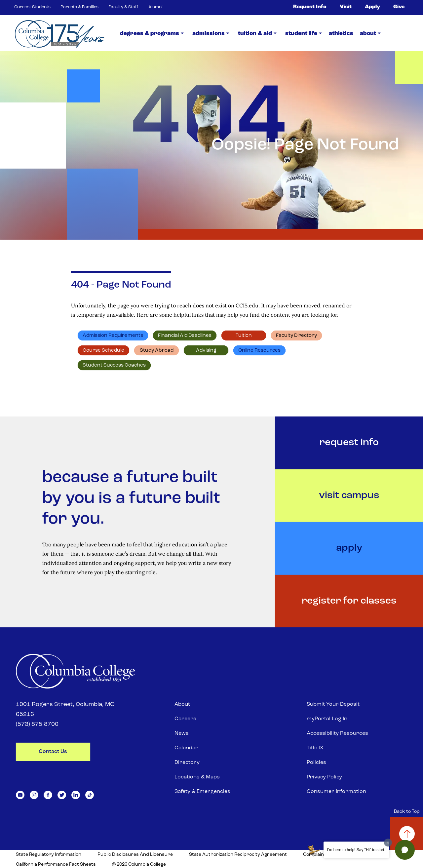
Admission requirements (113, 336)
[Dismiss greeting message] (388, 843)
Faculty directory (296, 336)
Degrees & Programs (150, 34)
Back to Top (407, 812)
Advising (206, 351)
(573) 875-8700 (37, 724)
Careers (185, 719)
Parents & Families (79, 7)
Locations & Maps (197, 777)
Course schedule (103, 351)
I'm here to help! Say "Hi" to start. (356, 850)
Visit (346, 7)
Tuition (244, 336)
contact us (53, 752)
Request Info (310, 7)
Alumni (155, 7)
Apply (372, 7)
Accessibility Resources (337, 733)
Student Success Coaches (114, 365)
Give (399, 7)
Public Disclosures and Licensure (135, 855)
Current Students (32, 7)
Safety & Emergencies (202, 792)
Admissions (209, 34)
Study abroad (157, 351)
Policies (316, 763)
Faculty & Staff (123, 7)
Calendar (186, 748)
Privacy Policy (324, 777)
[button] (405, 850)
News (182, 733)
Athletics (341, 34)
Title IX (315, 748)
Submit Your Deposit (333, 704)
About (182, 704)
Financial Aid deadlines (185, 336)
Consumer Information (336, 792)
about (368, 34)
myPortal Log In (327, 719)
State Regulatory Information (49, 855)
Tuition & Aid (255, 34)
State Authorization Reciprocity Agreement (238, 855)
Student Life (301, 34)
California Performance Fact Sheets (56, 865)
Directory (187, 763)
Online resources (259, 351)
